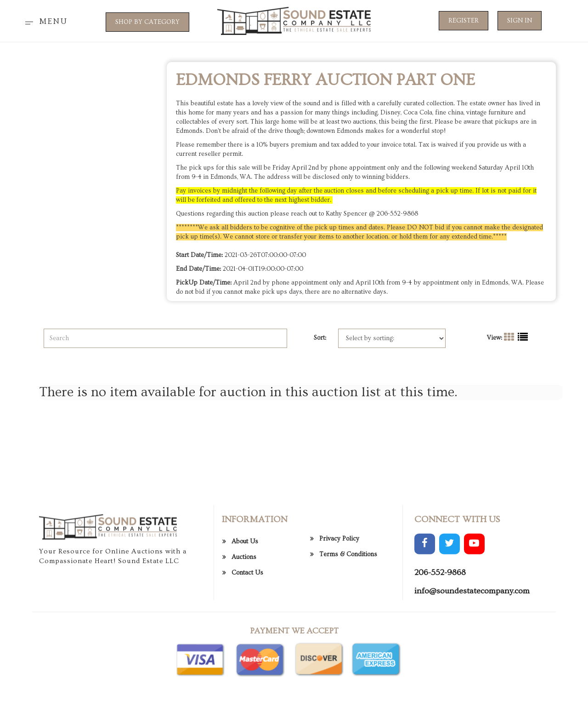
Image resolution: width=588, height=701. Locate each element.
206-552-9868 (440, 658)
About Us (245, 627)
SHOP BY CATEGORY (147, 22)
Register (464, 21)
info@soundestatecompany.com (472, 676)
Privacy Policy (339, 624)
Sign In (520, 21)
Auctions (244, 642)
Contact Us (247, 658)
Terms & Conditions (348, 640)
